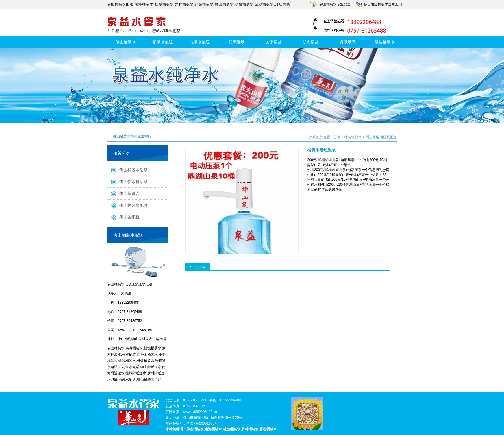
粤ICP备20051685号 (202, 423)
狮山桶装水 (224, 4)
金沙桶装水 (264, 4)
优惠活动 (237, 42)
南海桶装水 (144, 4)
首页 (337, 137)
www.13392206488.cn (135, 330)
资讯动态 (348, 42)
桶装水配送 (163, 42)
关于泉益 (274, 42)
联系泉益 (311, 42)
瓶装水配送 (200, 42)
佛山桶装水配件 (127, 205)
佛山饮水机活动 (127, 181)
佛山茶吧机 (123, 217)
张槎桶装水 (204, 4)
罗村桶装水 (184, 4)
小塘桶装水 (244, 4)
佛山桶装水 (126, 42)
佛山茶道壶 (123, 193)
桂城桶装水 (164, 4)
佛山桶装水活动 (127, 169)
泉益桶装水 (385, 42)
